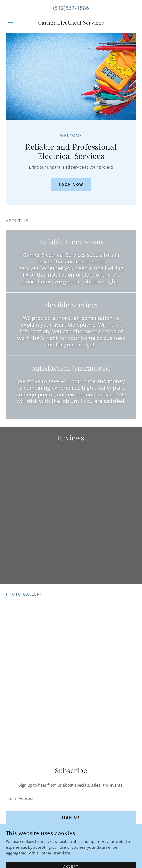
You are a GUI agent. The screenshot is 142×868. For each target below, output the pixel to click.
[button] (16, 22)
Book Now (71, 185)
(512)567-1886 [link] (71, 8)
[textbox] (71, 798)
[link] (71, 22)
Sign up (71, 817)
